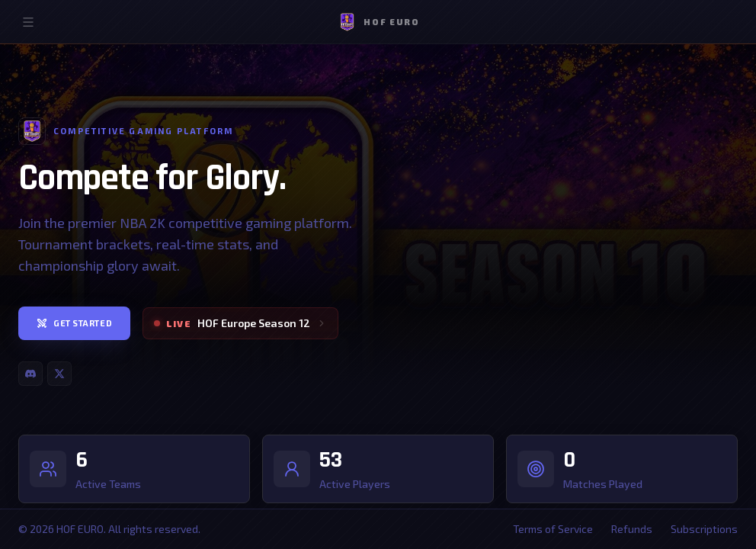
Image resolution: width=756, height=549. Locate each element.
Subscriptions (704, 529)
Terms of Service (553, 529)
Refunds (632, 529)
